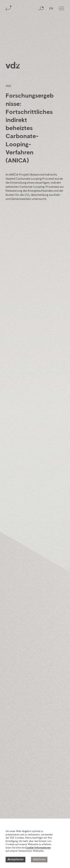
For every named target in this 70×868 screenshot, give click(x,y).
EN (51, 9)
